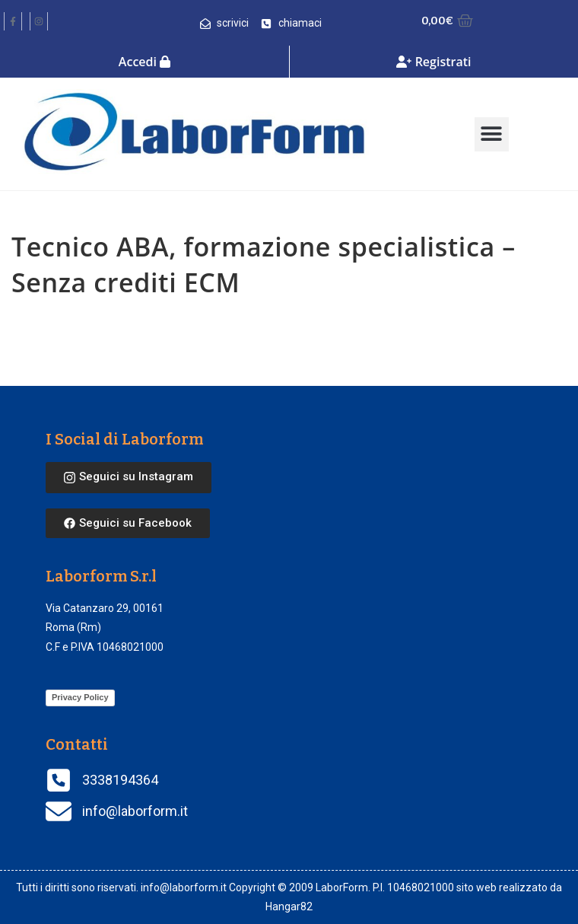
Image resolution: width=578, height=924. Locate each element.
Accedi (144, 62)
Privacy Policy (80, 697)
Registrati (433, 62)
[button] (492, 134)
